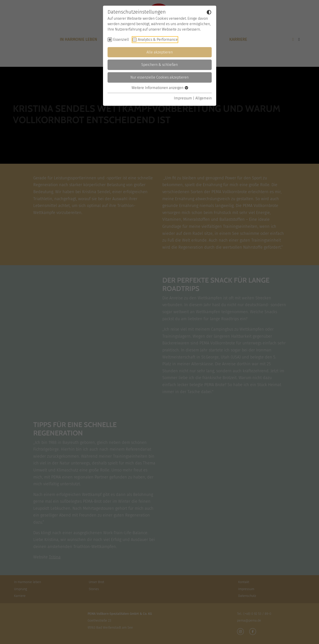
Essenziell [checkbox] (121, 40)
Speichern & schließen (159, 65)
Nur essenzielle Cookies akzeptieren (159, 77)
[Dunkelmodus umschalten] (209, 12)
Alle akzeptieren (160, 52)
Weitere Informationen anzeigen (160, 88)
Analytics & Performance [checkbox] (158, 40)
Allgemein (204, 98)
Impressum (183, 98)
